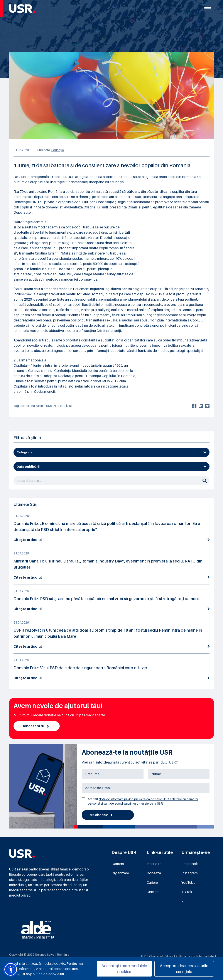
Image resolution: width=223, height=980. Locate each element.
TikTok (187, 892)
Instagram (190, 874)
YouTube (188, 883)
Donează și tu (35, 726)
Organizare (120, 874)
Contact (153, 892)
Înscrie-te (154, 864)
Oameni (118, 864)
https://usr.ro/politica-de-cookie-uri (37, 974)
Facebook (190, 864)
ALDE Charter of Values (157, 957)
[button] (11, 969)
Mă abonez (101, 815)
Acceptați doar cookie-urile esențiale (184, 969)
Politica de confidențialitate (195, 957)
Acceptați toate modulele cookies (124, 969)
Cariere (152, 883)
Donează (154, 874)
